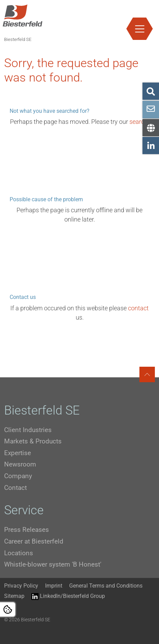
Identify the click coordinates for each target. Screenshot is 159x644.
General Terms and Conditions (106, 586)
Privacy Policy (21, 586)
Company (18, 476)
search (139, 122)
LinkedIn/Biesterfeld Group (68, 596)
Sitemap (14, 596)
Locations (19, 553)
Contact (15, 488)
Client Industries (28, 430)
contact (138, 308)
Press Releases (26, 530)
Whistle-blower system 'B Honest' (53, 564)
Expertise (18, 453)
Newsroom (20, 464)
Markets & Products (33, 441)
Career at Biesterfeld (34, 541)
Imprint (54, 586)
